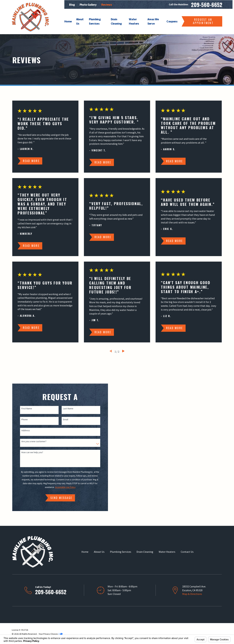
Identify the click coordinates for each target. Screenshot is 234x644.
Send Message (58, 498)
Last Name (65, 409)
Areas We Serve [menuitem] (153, 21)
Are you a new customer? (31, 441)
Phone (21, 420)
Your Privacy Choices (51, 634)
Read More (31, 161)
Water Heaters (167, 552)
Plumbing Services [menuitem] (95, 21)
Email (62, 420)
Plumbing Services (121, 552)
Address (22, 430)
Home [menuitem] (68, 21)
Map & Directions (192, 594)
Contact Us (187, 552)
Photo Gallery (88, 5)
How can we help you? (29, 452)
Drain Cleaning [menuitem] (116, 21)
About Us (99, 552)
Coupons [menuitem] (172, 21)
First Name (23, 409)
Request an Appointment (203, 21)
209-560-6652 (207, 4)
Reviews (107, 5)
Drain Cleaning (145, 552)
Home (85, 552)
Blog (72, 5)
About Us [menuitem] (80, 21)
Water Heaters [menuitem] (134, 21)
